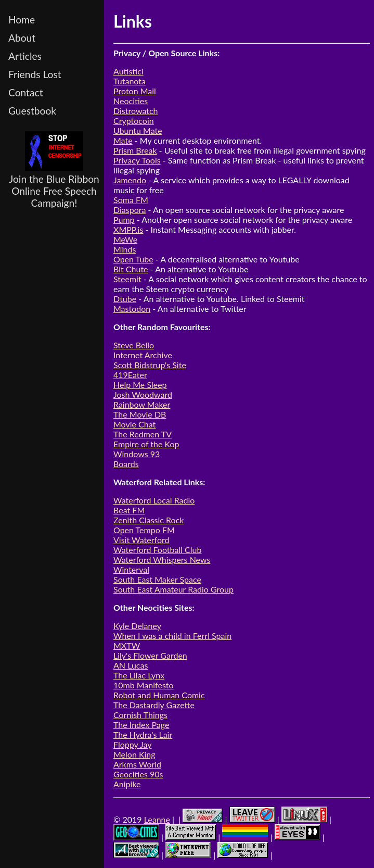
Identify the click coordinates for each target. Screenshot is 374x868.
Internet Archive (143, 355)
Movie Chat (134, 424)
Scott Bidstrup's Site (150, 365)
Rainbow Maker (142, 404)
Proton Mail (135, 91)
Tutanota (130, 81)
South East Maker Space (157, 579)
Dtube (125, 299)
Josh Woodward (143, 394)
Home (22, 20)
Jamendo (130, 180)
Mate (123, 140)
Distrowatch (136, 111)
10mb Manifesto (144, 685)
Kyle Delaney (137, 626)
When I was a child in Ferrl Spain (172, 636)
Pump (124, 219)
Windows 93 (137, 454)
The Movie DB (140, 414)
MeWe (125, 239)
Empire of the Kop (146, 444)
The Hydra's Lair (143, 734)
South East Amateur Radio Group (173, 589)
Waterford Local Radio (154, 500)
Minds (125, 249)
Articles (25, 56)
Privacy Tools (137, 160)
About (22, 38)
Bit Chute (131, 269)
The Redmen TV (143, 434)
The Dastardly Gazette (154, 705)
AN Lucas (131, 665)
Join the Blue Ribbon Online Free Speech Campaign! (54, 170)
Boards (126, 464)
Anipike (127, 784)
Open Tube (133, 259)
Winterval (131, 569)
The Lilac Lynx (139, 675)
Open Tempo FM (144, 530)
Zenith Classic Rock (149, 520)
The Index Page (141, 725)
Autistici (128, 71)
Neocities (131, 101)
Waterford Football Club (157, 550)
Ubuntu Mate (138, 130)
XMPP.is (128, 229)
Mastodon (132, 309)
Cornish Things (140, 715)
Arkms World (137, 764)
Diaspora (130, 210)
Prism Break (135, 150)
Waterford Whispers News (162, 559)
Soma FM (131, 200)
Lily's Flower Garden (150, 655)
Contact (26, 92)
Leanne (157, 819)
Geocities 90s (138, 774)
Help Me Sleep (140, 385)
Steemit (127, 279)
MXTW (127, 645)
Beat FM (129, 510)
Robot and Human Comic (159, 695)
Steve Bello (134, 345)
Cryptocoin (134, 121)
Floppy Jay (132, 744)
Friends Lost (35, 74)
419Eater (130, 375)
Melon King (134, 754)
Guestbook (32, 111)
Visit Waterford (141, 540)
